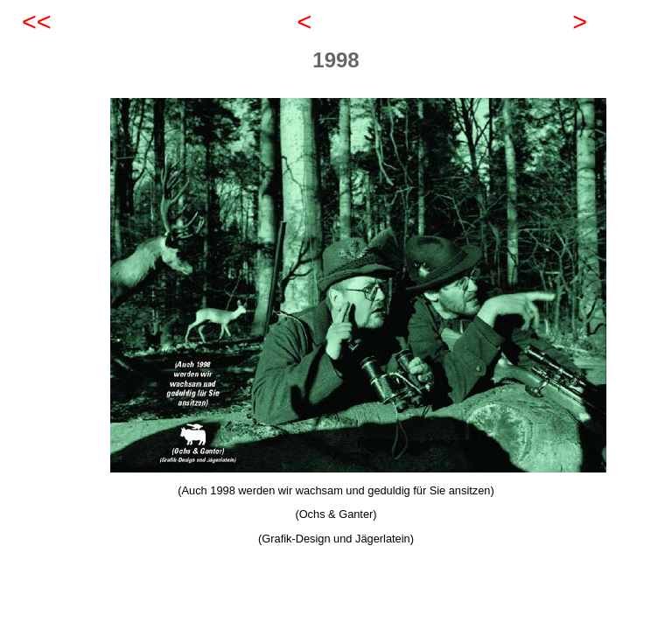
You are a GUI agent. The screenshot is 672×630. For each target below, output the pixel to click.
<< (37, 22)
